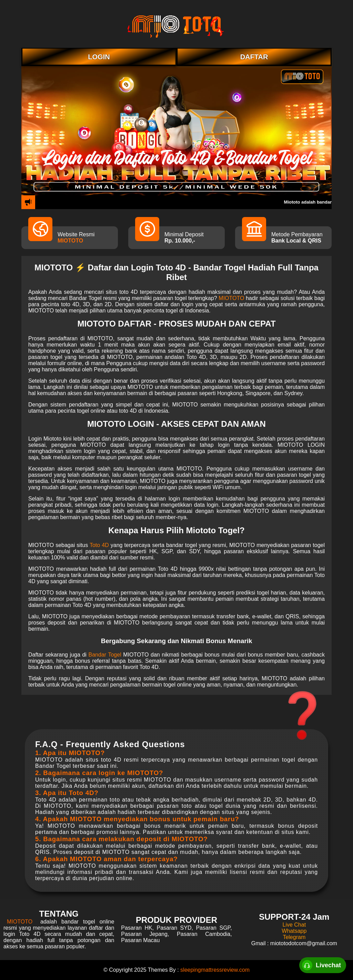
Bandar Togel (105, 655)
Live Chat (294, 925)
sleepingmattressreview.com (215, 970)
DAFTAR (254, 57)
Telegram (294, 937)
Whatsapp (294, 931)
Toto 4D (99, 545)
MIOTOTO (70, 241)
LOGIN (99, 57)
